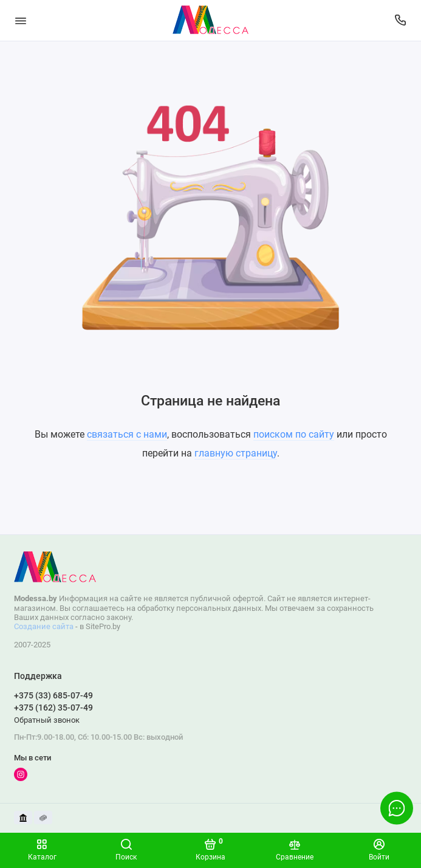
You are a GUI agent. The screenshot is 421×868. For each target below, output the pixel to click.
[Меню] (21, 20)
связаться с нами (127, 434)
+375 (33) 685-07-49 (53, 695)
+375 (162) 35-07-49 (53, 708)
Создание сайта (44, 626)
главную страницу (236, 453)
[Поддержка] (401, 20)
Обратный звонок (47, 720)
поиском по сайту (294, 434)
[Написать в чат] (397, 808)
